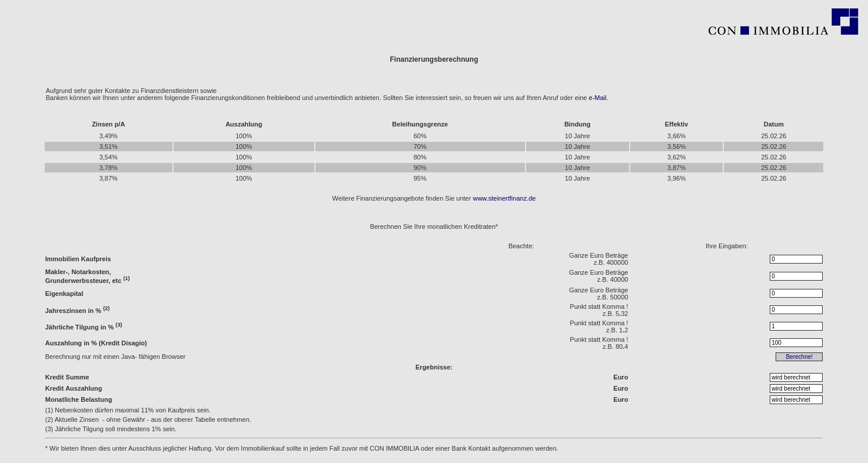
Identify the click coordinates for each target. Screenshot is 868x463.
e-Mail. (599, 98)
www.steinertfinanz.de (504, 198)
